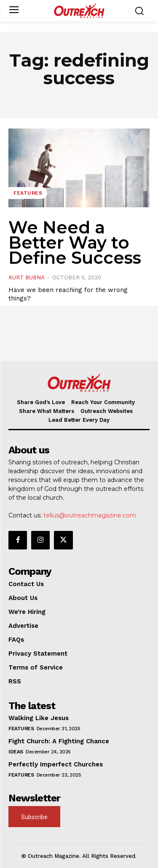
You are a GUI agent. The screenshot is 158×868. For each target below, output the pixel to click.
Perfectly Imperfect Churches (56, 764)
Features (28, 193)
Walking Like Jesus (39, 718)
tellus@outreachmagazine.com (90, 515)
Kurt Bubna (27, 277)
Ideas (16, 752)
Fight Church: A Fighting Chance (59, 741)
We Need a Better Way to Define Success (75, 242)
